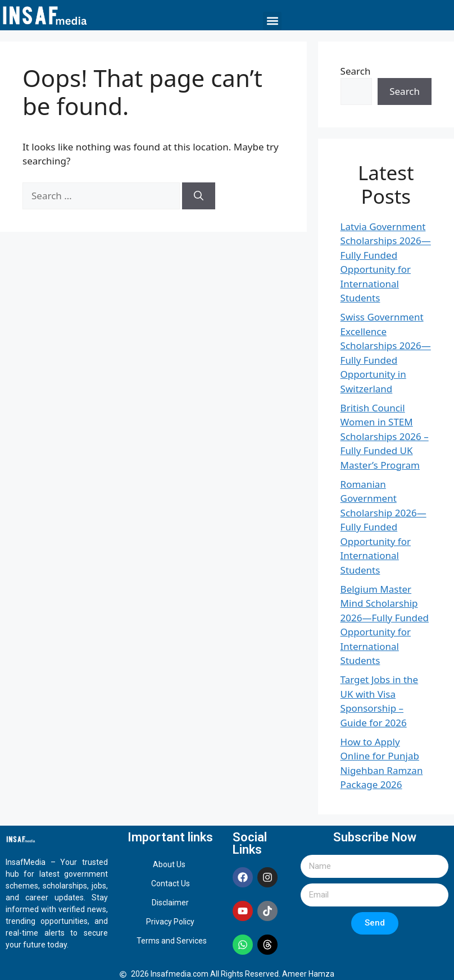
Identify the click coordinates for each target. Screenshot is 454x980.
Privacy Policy (170, 922)
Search (356, 71)
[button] (272, 21)
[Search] (199, 196)
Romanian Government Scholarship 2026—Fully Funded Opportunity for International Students (383, 527)
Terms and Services (172, 941)
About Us (169, 864)
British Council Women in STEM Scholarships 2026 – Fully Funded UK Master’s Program (385, 436)
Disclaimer (170, 903)
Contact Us (171, 883)
